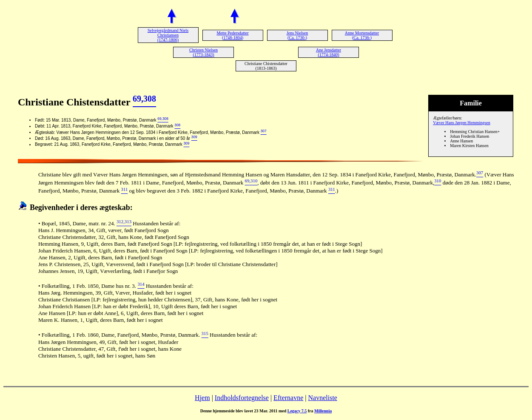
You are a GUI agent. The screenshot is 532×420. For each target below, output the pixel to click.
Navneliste (323, 398)
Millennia (323, 411)
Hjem (202, 398)
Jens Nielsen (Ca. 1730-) (297, 35)
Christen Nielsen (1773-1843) (203, 52)
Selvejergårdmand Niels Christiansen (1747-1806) (168, 35)
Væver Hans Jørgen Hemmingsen (462, 123)
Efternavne (288, 398)
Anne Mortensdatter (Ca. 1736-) (362, 35)
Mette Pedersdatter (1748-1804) (232, 35)
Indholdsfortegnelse (242, 398)
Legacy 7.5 (297, 411)
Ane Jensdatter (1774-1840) (329, 52)
